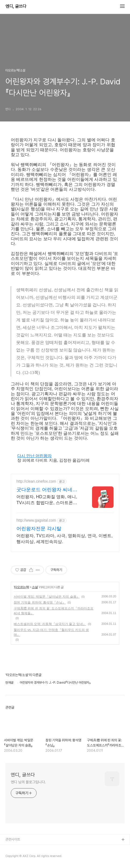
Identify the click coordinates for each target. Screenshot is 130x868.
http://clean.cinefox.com (36, 481)
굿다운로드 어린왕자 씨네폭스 (47, 490)
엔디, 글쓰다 (16, 6)
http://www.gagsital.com (36, 520)
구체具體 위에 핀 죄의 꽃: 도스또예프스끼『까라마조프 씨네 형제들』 (54, 611)
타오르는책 (21, 587)
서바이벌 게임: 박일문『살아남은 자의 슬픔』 (47, 597)
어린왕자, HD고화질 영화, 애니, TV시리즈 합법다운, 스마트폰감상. (47, 500)
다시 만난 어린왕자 (34, 456)
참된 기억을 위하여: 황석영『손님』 (40, 602)
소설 (35, 587)
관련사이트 (13, 839)
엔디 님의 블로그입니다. (28, 782)
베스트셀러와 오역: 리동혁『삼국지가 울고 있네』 (50, 624)
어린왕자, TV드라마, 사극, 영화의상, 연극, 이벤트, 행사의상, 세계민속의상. (64, 539)
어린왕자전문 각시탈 (39, 529)
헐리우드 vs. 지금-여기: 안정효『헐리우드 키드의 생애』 (51, 632)
